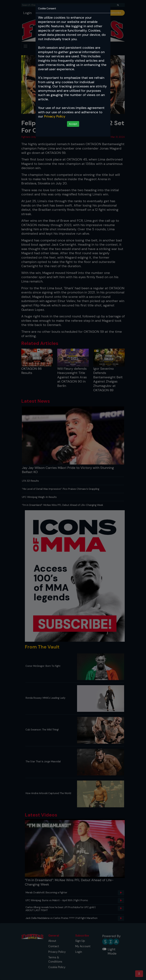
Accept (73, 124)
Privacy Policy (55, 116)
